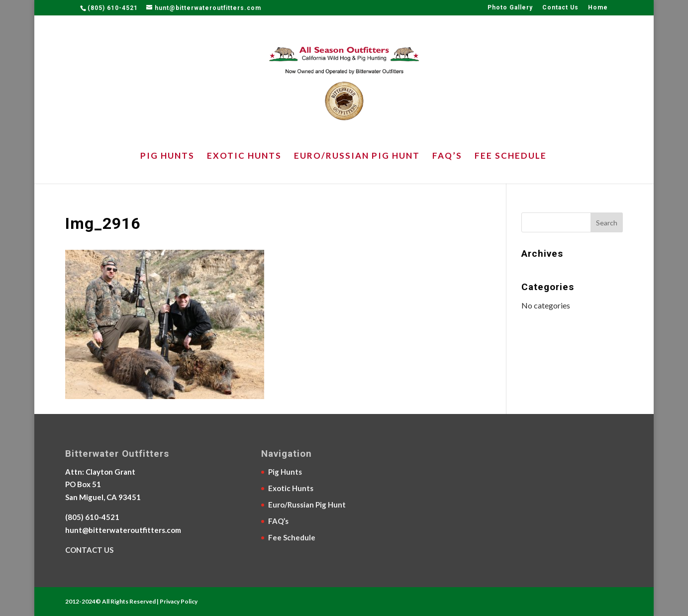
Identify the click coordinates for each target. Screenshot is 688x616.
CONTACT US (89, 550)
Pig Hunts (167, 156)
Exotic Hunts (244, 156)
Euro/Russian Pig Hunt (357, 156)
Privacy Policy (179, 601)
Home (598, 8)
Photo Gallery (510, 8)
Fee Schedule (511, 156)
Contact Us (560, 8)
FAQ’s (447, 156)
